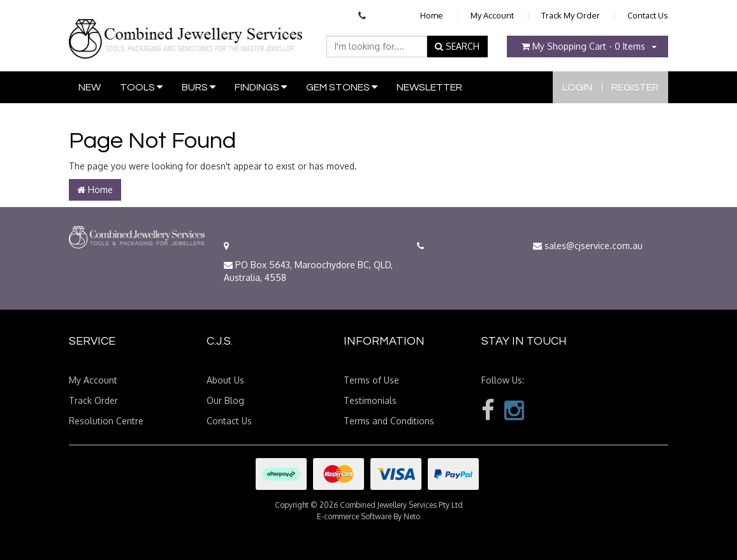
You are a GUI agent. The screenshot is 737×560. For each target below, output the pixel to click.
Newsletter (429, 87)
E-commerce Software (354, 516)
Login (577, 87)
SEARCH (457, 46)
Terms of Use (371, 380)
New (90, 87)
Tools (141, 87)
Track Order (93, 400)
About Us (225, 380)
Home (432, 15)
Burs (199, 87)
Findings (261, 87)
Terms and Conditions (389, 421)
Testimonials (370, 400)
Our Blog (225, 400)
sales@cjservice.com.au (588, 246)
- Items (583, 46)
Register (635, 87)
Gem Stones (342, 87)
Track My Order (571, 15)
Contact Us (648, 15)
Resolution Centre (106, 421)
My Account (492, 15)
